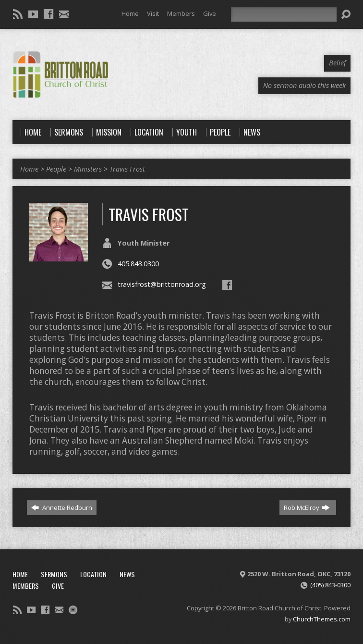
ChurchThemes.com (322, 619)
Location (93, 574)
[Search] (284, 14)
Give (210, 13)
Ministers (88, 169)
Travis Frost (127, 169)
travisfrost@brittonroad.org (162, 284)
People (56, 169)
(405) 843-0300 (330, 585)
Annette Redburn (62, 508)
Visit (153, 13)
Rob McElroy (307, 508)
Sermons (54, 574)
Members (181, 13)
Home (130, 13)
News (127, 574)
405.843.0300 (138, 264)
